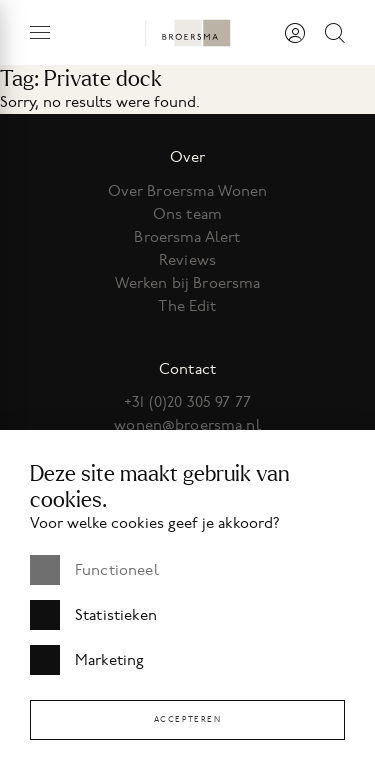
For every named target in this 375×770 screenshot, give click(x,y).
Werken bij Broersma (188, 283)
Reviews (187, 260)
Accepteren (188, 719)
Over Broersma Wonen (188, 191)
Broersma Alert (187, 237)
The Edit (187, 306)
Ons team (187, 214)
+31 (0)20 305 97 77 (187, 402)
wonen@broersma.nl (187, 425)
